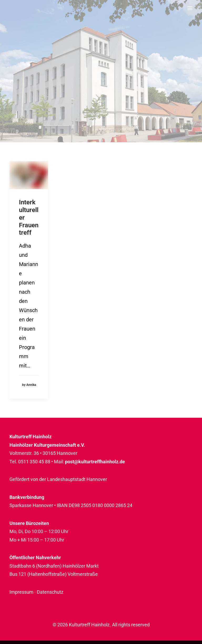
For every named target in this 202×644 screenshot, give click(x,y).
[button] (190, 8)
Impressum (21, 592)
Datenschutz (50, 592)
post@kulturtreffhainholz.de (95, 462)
